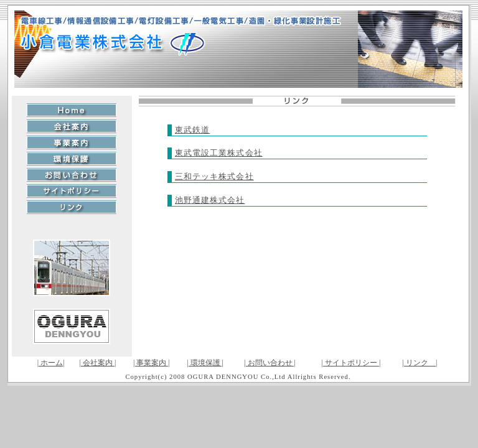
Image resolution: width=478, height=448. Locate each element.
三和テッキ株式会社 (214, 176)
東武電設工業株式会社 (219, 153)
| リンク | (420, 363)
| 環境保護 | (205, 363)
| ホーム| (51, 363)
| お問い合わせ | (270, 363)
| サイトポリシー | (351, 363)
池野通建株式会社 (210, 200)
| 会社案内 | (98, 363)
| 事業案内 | (152, 363)
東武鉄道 (192, 130)
